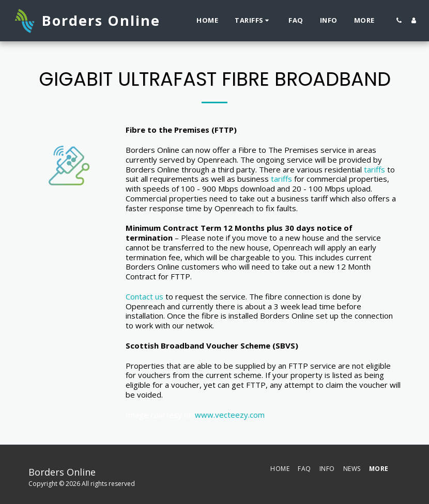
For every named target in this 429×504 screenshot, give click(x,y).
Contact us (144, 296)
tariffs (374, 169)
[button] (253, 21)
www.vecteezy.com (230, 415)
